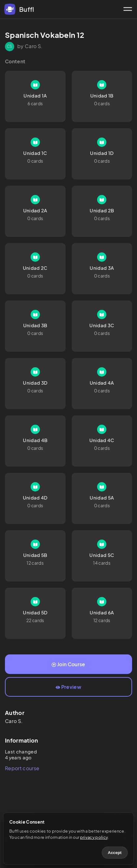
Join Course (68, 664)
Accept (115, 853)
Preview (68, 687)
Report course (22, 768)
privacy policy (94, 837)
